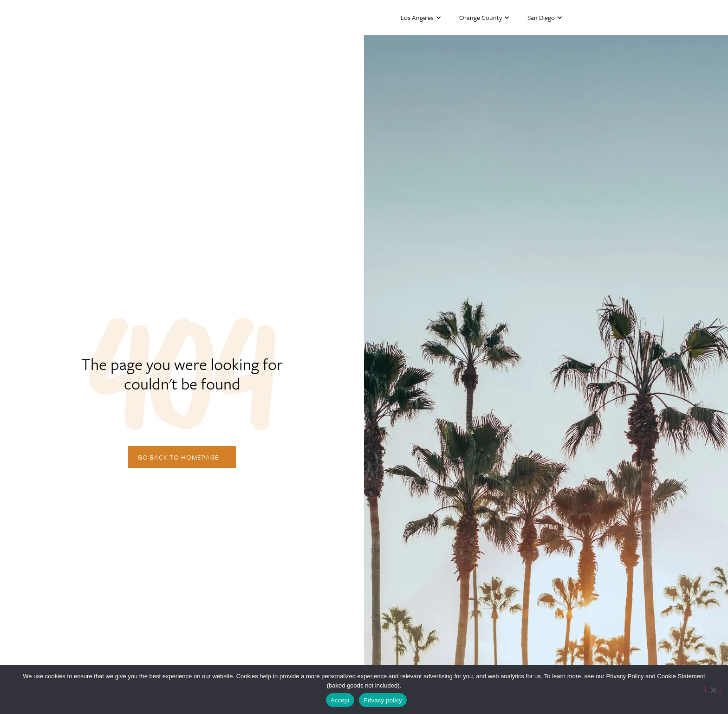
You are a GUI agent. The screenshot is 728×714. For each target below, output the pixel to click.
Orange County (484, 18)
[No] (713, 689)
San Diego (545, 18)
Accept (340, 700)
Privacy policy (383, 700)
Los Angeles (421, 18)
